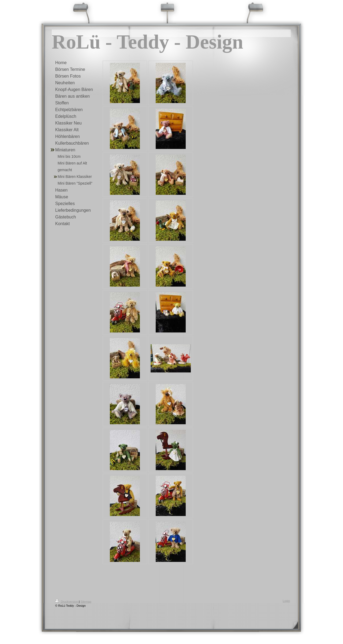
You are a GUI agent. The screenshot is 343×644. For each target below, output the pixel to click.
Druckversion (67, 602)
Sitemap (86, 602)
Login (286, 601)
